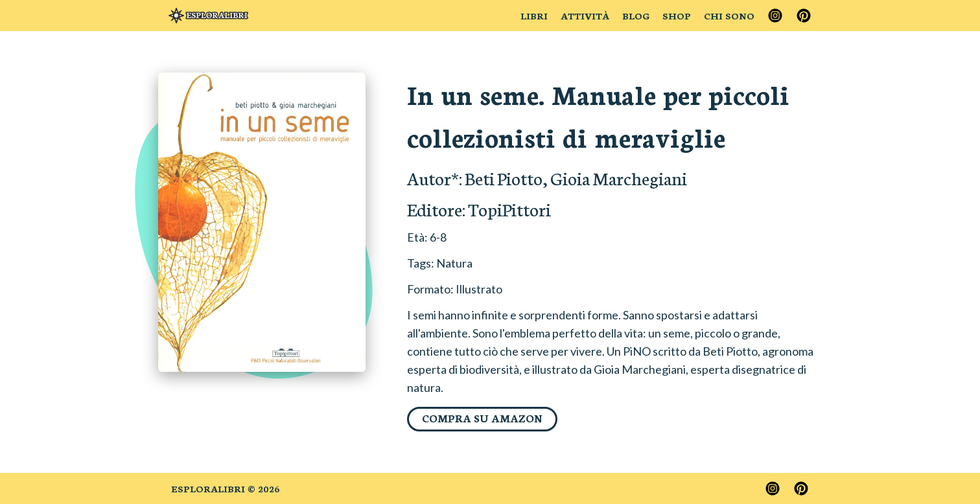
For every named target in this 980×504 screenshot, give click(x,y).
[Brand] (208, 16)
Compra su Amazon (482, 418)
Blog (636, 16)
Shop (677, 16)
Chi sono (729, 16)
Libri (534, 16)
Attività (585, 16)
